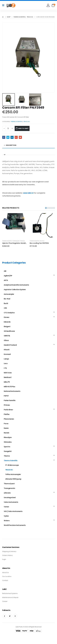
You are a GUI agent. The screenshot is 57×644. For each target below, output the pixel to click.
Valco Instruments (11, 502)
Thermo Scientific (17, 121)
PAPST (6, 396)
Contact (5, 580)
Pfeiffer (7, 414)
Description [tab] (11, 145)
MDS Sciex (8, 373)
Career (5, 601)
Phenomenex (9, 419)
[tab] (28, 153)
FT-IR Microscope (12, 465)
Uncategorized (10, 497)
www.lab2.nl (28, 193)
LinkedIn (12, 137)
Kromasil (7, 354)
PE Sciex (7, 405)
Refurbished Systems (10, 593)
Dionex (6, 317)
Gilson (6, 340)
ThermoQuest (16, 241)
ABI (5, 271)
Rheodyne (8, 437)
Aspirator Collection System (15, 290)
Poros (6, 424)
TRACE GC (27, 121)
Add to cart (23, 128)
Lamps (6, 359)
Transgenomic (9, 488)
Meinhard (8, 377)
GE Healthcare (9, 331)
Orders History (7, 555)
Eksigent (7, 327)
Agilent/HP (8, 276)
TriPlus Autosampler (13, 474)
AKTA (6, 280)
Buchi (6, 303)
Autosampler (9, 294)
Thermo (7, 456)
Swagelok (8, 451)
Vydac (6, 516)
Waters (7, 521)
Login (4, 559)
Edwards (7, 322)
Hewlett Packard (10, 345)
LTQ (5, 368)
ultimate (7, 493)
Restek (6, 433)
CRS (5, 308)
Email (20, 137)
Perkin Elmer (8, 410)
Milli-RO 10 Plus (9, 387)
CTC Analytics (9, 313)
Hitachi (7, 350)
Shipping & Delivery (9, 551)
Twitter (8, 137)
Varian (6, 507)
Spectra (7, 447)
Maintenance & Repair (10, 597)
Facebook (4, 137)
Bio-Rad (7, 299)
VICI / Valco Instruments (13, 511)
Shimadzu (8, 442)
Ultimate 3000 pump (13, 479)
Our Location (7, 576)
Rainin (6, 428)
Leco (6, 363)
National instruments (12, 391)
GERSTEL (7, 336)
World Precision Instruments (15, 525)
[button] (46, 208)
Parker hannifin (10, 400)
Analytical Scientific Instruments (16, 285)
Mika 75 (7, 382)
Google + (16, 137)
